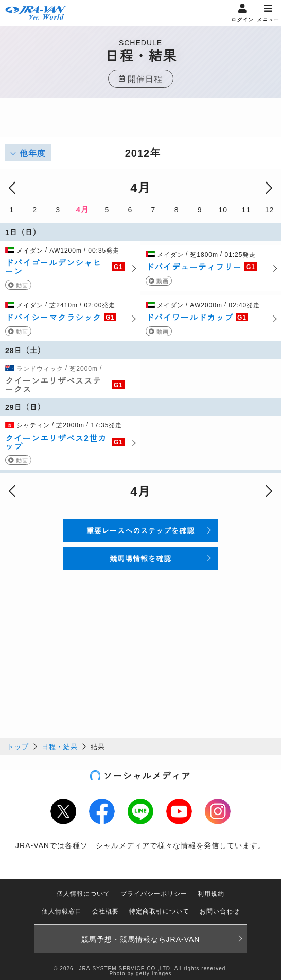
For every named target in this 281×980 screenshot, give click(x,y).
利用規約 (211, 893)
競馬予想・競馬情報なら (141, 939)
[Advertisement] (140, 124)
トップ (18, 746)
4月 (83, 209)
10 (223, 209)
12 (270, 209)
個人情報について (83, 893)
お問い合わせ (220, 911)
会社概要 (106, 911)
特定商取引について (159, 911)
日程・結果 (60, 746)
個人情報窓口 (62, 911)
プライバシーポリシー (154, 893)
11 (247, 209)
